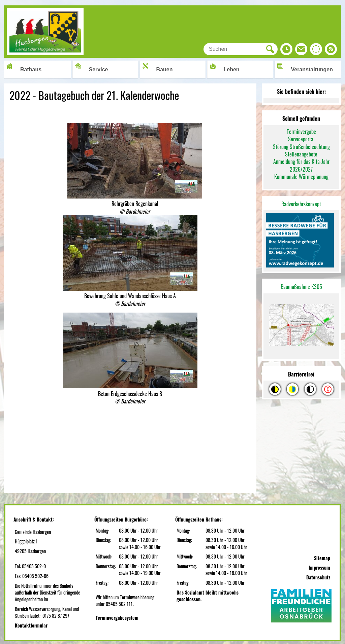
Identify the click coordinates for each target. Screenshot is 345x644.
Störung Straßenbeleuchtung (301, 147)
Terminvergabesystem (117, 618)
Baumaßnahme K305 (301, 287)
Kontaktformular (31, 625)
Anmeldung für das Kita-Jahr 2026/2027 (301, 165)
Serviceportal (301, 139)
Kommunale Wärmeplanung (301, 177)
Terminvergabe (301, 132)
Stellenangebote (301, 154)
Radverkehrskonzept (301, 204)
